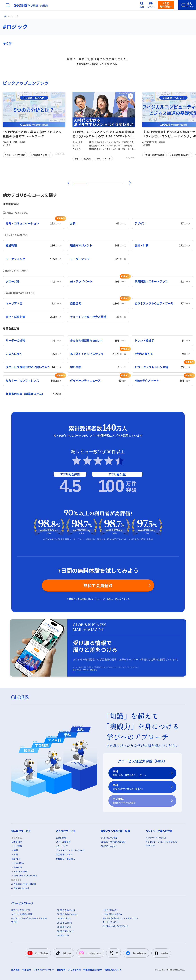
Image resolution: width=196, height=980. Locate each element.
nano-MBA (19, 863)
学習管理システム (64, 854)
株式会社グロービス (21, 910)
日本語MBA (17, 842)
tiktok (63, 953)
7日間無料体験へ (166, 5)
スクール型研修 (63, 842)
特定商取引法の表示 (93, 970)
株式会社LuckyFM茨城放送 (115, 926)
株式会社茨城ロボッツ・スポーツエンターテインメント (120, 920)
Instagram (90, 953)
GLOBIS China (64, 918)
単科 (140, 787)
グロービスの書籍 (109, 837)
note (161, 953)
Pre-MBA (18, 867)
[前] (68, 183)
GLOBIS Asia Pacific (66, 910)
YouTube (37, 953)
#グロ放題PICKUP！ (41, 155)
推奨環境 (61, 970)
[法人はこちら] (187, 5)
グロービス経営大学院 (22, 914)
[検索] (142, 5)
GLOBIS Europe (64, 923)
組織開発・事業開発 (65, 858)
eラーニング (62, 846)
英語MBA (16, 858)
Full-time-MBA (21, 871)
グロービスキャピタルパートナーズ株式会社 (29, 920)
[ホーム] (5, 16)
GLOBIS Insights (109, 846)
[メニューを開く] (8, 5)
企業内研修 (61, 837)
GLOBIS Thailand (65, 931)
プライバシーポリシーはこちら (85, 670)
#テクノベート (104, 159)
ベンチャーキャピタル (156, 837)
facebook (135, 953)
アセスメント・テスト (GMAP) (70, 850)
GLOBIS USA (63, 935)
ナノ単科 (140, 801)
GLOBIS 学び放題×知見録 (24, 884)
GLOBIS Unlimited (20, 888)
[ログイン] (151, 5)
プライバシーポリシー (44, 970)
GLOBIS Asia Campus (67, 914)
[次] (128, 183)
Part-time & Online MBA (25, 875)
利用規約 (27, 970)
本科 (140, 773)
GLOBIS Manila (64, 927)
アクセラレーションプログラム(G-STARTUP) (161, 843)
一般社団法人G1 (110, 910)
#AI (76, 159)
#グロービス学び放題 (15, 155)
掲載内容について (113, 970)
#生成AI (87, 159)
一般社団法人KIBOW (112, 914)
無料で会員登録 (98, 585)
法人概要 (15, 970)
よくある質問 (74, 970)
